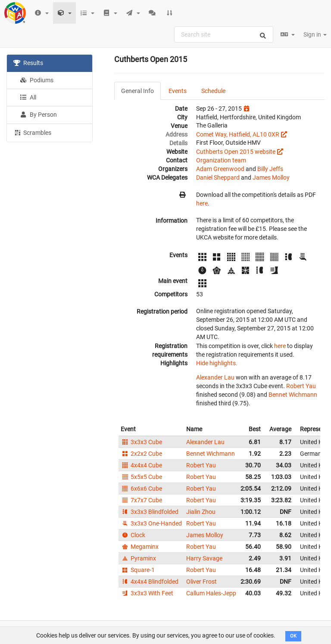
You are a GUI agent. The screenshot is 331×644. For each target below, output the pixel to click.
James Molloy (271, 177)
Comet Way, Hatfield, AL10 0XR (238, 134)
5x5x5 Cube (141, 477)
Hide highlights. (217, 363)
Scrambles (32, 132)
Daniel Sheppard (218, 177)
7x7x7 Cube (141, 500)
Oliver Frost (201, 582)
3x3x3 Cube (141, 442)
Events (178, 91)
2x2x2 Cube (141, 454)
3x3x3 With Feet (147, 593)
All (28, 97)
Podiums (37, 80)
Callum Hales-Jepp (211, 593)
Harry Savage (204, 558)
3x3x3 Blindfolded (150, 512)
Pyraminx (138, 558)
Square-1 (138, 570)
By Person (38, 115)
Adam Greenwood (220, 169)
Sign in (315, 34)
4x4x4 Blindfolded (150, 582)
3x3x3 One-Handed (151, 523)
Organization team (221, 160)
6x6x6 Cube (141, 488)
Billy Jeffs (270, 169)
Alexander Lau (215, 377)
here (202, 203)
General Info (137, 91)
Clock (133, 535)
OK (293, 636)
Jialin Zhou (201, 512)
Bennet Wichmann (293, 395)
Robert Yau (301, 386)
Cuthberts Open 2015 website (236, 152)
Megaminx (140, 547)
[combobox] (224, 34)
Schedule (213, 91)
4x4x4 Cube (141, 465)
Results (28, 63)
